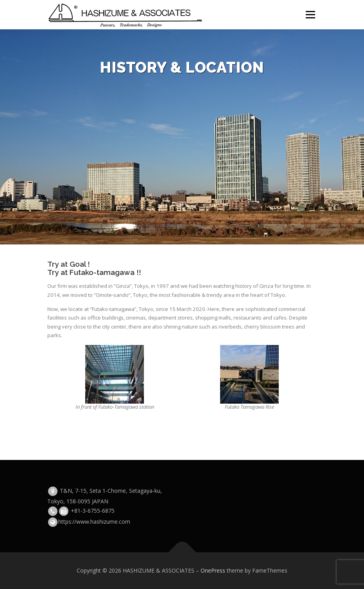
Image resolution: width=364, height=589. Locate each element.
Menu (310, 14)
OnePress (213, 570)
